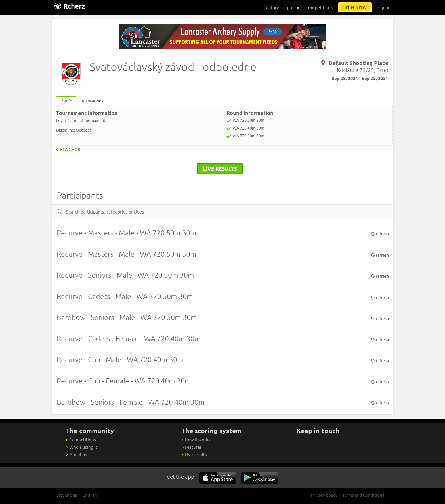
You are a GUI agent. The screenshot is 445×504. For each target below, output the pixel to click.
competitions (319, 7)
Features (192, 447)
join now (355, 7)
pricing (294, 7)
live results (220, 169)
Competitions (81, 440)
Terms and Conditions (363, 495)
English (90, 495)
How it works (196, 440)
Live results (194, 455)
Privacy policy (324, 495)
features (273, 7)
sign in (384, 7)
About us (76, 455)
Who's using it (81, 447)
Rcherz (70, 6)
